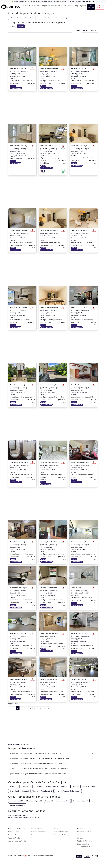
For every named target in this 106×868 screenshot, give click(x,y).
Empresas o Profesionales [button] (51, 6)
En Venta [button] (26, 6)
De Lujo (94, 31)
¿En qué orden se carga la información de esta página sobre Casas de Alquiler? (38, 774)
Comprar (13, 26)
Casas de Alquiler (14, 744)
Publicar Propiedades (39, 832)
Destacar (100, 7)
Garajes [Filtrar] (67, 18)
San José (26, 744)
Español (79, 856)
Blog (77, 6)
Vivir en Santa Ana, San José (18, 815)
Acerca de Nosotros (84, 832)
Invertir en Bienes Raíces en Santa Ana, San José (25, 817)
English (87, 856)
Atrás (12, 18)
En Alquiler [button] (35, 6)
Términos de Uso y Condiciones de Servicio (86, 845)
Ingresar (83, 6)
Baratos (86, 31)
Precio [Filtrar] (40, 18)
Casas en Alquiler (14, 838)
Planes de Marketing (62, 835)
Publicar (91, 7)
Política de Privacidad (85, 841)
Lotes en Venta (14, 835)
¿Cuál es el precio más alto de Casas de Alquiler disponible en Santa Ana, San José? (40, 763)
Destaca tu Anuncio (61, 832)
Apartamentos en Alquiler (18, 841)
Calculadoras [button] (68, 6)
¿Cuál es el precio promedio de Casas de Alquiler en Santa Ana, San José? (36, 753)
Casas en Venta (14, 832)
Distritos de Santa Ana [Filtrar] (26, 18)
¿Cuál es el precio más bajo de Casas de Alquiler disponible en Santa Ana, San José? (40, 758)
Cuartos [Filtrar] (49, 18)
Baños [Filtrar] (58, 18)
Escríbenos (81, 835)
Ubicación (81, 838)
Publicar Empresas (38, 835)
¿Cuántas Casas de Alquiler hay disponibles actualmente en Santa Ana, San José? (39, 769)
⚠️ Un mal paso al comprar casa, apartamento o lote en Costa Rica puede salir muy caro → (53, 1)
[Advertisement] (53, 39)
